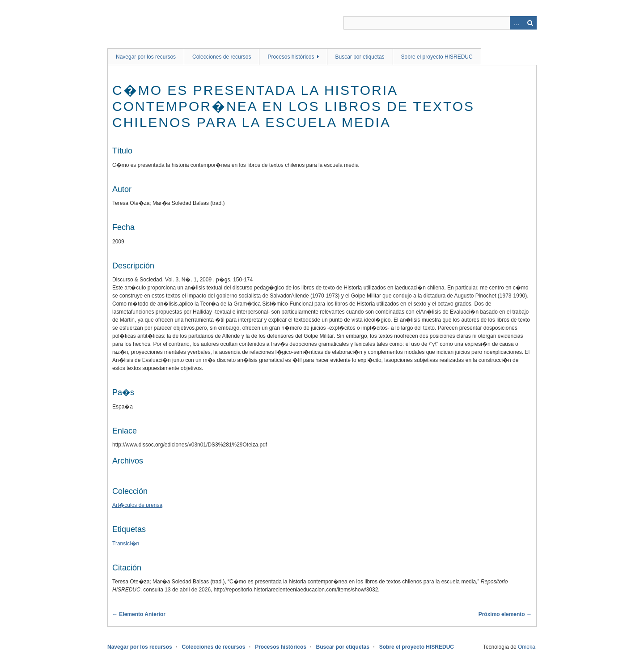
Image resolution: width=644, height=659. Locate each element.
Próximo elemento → (505, 614)
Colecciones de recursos (222, 57)
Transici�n (126, 544)
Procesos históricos (291, 57)
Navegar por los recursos (146, 57)
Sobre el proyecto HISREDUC (437, 57)
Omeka (527, 647)
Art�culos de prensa (137, 505)
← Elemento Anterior (139, 614)
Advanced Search (517, 23)
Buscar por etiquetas (360, 57)
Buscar (530, 23)
